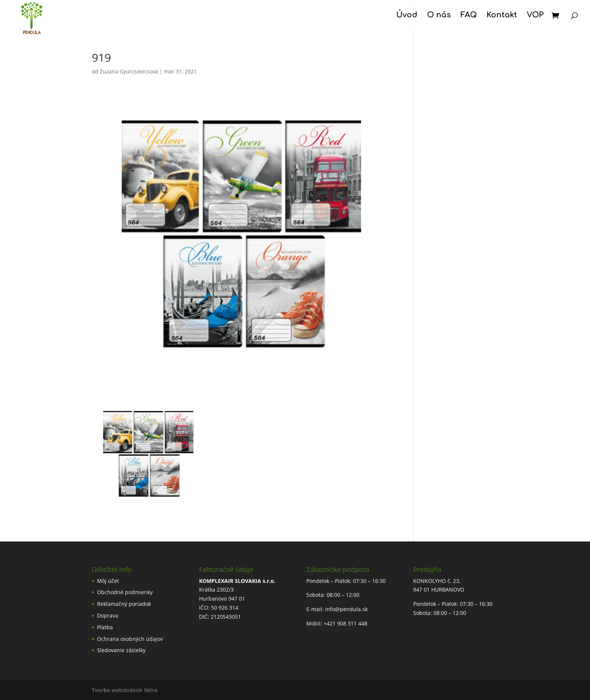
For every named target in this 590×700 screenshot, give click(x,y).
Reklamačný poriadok (124, 604)
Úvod (407, 16)
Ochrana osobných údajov (130, 639)
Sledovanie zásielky (121, 650)
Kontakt (502, 16)
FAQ (469, 16)
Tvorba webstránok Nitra (125, 690)
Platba (105, 627)
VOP (535, 16)
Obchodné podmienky (125, 592)
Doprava (108, 615)
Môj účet (108, 581)
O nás (439, 16)
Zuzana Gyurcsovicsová (129, 71)
